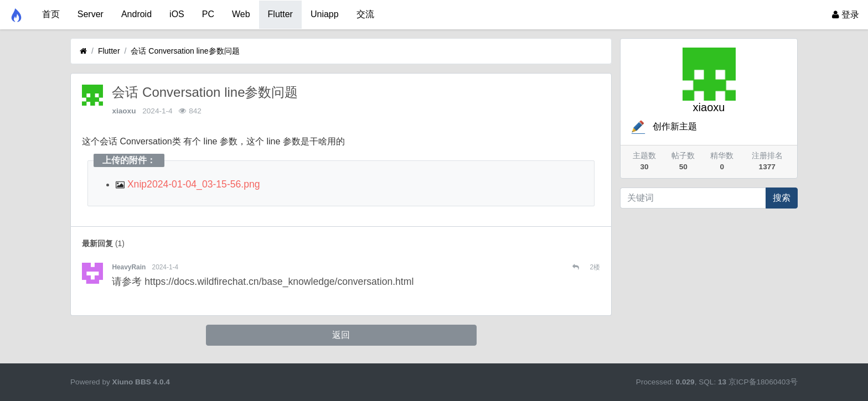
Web (241, 14)
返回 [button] (341, 335)
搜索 (782, 198)
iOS (177, 14)
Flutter (280, 14)
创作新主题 (663, 126)
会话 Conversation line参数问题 (185, 51)
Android (136, 14)
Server (91, 14)
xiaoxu (124, 111)
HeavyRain (129, 267)
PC (208, 14)
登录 (846, 15)
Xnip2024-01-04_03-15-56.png (188, 184)
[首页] (83, 51)
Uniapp (325, 14)
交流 (365, 14)
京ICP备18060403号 (763, 382)
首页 (51, 14)
